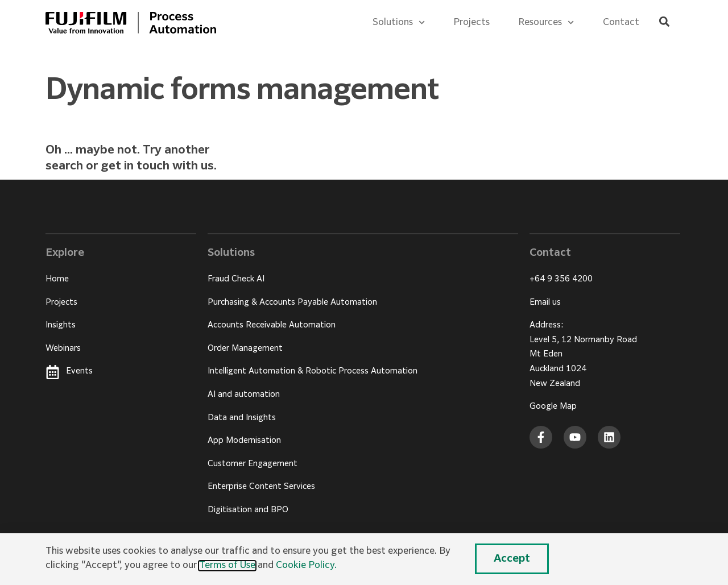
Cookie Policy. (306, 566)
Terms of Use (227, 566)
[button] (664, 22)
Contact (621, 23)
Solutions (399, 22)
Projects (471, 23)
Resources (546, 22)
